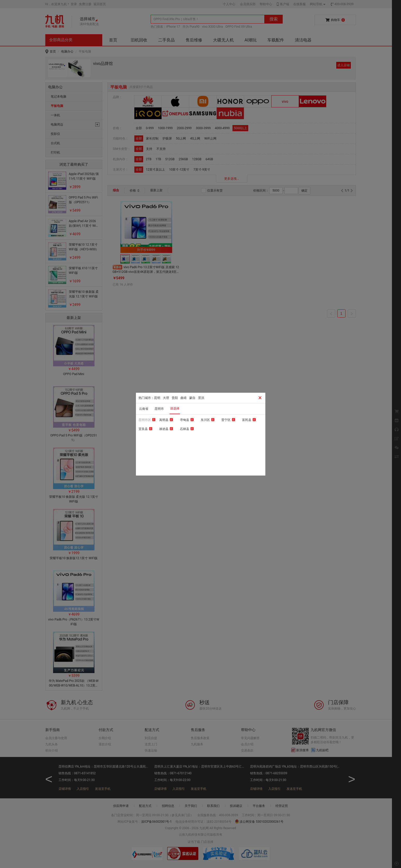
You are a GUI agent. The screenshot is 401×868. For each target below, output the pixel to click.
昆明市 (159, 409)
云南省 (144, 409)
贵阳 (175, 398)
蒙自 (192, 398)
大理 (166, 398)
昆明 (157, 398)
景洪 (201, 398)
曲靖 (184, 398)
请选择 (175, 409)
